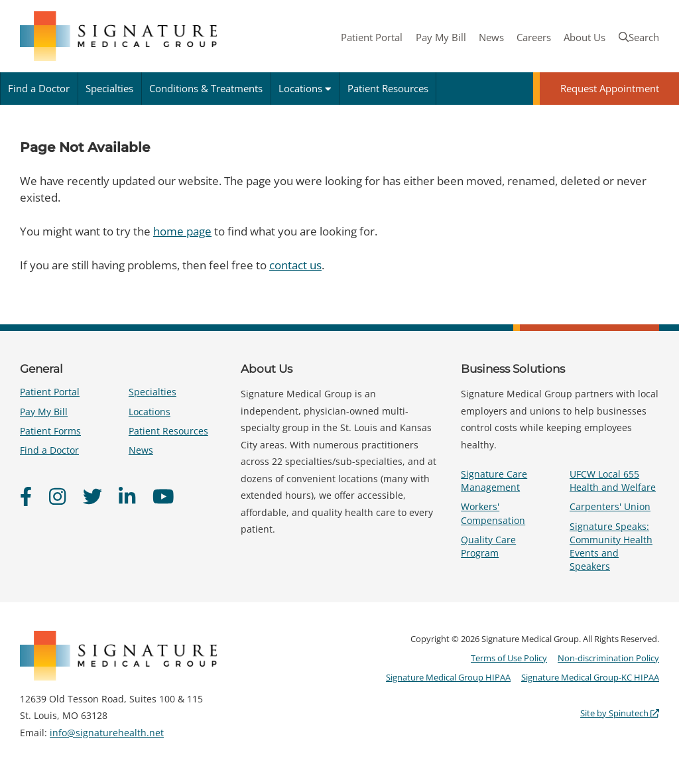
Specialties (109, 88)
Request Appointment (610, 88)
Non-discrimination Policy (608, 658)
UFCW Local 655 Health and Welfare (613, 481)
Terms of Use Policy (509, 658)
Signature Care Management (494, 481)
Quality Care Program (488, 546)
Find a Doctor (39, 88)
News (491, 37)
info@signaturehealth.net (107, 733)
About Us (585, 37)
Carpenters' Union (610, 506)
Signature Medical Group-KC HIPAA (590, 677)
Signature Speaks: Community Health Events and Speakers (611, 547)
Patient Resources (388, 88)
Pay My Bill (441, 37)
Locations (305, 88)
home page (182, 231)
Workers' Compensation (493, 513)
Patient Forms (50, 431)
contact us (295, 265)
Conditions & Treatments (206, 88)
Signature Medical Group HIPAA (448, 677)
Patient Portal (372, 37)
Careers (534, 37)
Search (639, 37)
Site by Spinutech (620, 713)
